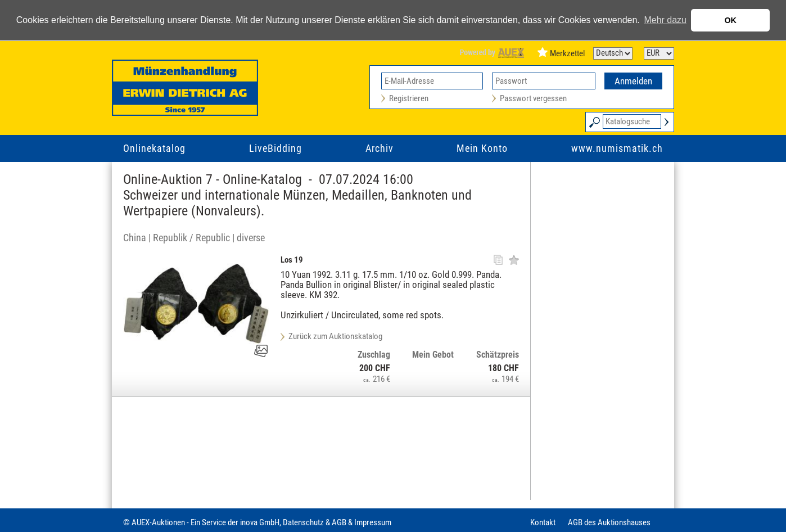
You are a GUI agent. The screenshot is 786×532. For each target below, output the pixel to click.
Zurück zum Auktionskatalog (335, 336)
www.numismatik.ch (617, 148)
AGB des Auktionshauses (609, 522)
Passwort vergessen (533, 98)
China (135, 238)
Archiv (380, 148)
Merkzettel (567, 53)
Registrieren (409, 98)
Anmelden (633, 81)
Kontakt (543, 522)
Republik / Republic (191, 238)
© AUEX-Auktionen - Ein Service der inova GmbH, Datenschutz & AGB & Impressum (257, 522)
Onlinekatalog (154, 148)
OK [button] (730, 20)
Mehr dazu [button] (665, 20)
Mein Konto (482, 148)
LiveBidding (275, 148)
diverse (251, 238)
